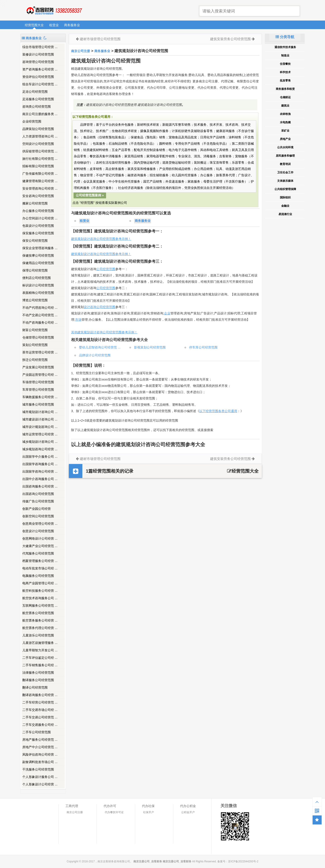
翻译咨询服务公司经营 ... (40, 695)
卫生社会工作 (285, 172)
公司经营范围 (106, 269)
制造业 (285, 56)
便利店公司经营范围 (37, 278)
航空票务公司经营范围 (38, 613)
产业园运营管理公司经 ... (40, 375)
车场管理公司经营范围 (38, 382)
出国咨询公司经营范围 (38, 494)
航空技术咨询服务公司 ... (40, 598)
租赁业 (54, 25)
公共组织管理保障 (285, 189)
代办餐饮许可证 (114, 812)
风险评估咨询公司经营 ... (40, 754)
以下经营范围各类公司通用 (218, 411)
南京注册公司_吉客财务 (54, 10)
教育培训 (285, 164)
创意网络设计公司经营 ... (40, 538)
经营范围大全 (34, 25)
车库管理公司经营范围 (38, 390)
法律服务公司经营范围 (38, 673)
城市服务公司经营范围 (38, 404)
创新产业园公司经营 (37, 509)
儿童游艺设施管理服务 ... (40, 643)
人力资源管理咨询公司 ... (40, 136)
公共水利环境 (285, 147)
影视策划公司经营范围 (150, 347)
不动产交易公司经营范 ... (40, 315)
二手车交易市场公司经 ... (40, 710)
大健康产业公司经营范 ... (40, 546)
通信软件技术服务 (285, 47)
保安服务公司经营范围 (38, 233)
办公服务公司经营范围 (38, 211)
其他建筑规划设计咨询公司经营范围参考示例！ (104, 332)
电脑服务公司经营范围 (38, 576)
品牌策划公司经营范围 (38, 129)
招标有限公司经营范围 (38, 166)
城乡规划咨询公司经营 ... (40, 449)
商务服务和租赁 (285, 89)
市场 (78, 320)
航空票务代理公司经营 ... (40, 628)
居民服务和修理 (285, 156)
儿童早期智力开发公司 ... (40, 650)
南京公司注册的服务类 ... (40, 114)
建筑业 (285, 106)
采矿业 (285, 131)
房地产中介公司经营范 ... (40, 747)
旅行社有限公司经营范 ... (40, 159)
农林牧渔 (285, 114)
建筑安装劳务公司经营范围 (230, 39)
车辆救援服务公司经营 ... (40, 397)
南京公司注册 (81, 51)
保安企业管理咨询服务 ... (40, 248)
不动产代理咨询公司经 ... (40, 308)
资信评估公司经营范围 (38, 77)
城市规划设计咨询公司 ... (40, 412)
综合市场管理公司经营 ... (40, 47)
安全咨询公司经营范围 (38, 196)
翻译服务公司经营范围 (38, 680)
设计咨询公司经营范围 (100, 307)
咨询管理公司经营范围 (38, 62)
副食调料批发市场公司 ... (40, 762)
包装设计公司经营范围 (38, 226)
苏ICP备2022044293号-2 (243, 861)
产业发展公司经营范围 (38, 367)
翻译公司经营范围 (35, 687)
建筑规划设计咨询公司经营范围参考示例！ (101, 239)
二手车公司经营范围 (37, 732)
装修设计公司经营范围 (38, 54)
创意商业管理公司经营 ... (40, 524)
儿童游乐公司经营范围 (38, 635)
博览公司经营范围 (35, 300)
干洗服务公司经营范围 (38, 769)
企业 (167, 313)
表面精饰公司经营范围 (38, 293)
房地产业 (285, 139)
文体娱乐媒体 (285, 181)
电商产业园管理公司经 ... (40, 583)
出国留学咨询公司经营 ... (40, 471)
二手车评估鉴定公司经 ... (40, 658)
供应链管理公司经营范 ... (40, 151)
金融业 (285, 206)
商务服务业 (72, 25)
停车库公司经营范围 (203, 347)
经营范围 (109, 288)
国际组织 (285, 197)
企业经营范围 (32, 121)
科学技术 (285, 72)
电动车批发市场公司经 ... (40, 568)
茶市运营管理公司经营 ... (40, 352)
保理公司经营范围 (35, 270)
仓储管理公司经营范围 (38, 337)
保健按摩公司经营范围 (38, 255)
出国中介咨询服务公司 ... (40, 479)
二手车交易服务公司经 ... (40, 725)
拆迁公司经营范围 (35, 360)
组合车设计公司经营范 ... (40, 84)
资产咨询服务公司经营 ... (40, 69)
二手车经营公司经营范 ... (40, 702)
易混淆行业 (285, 214)
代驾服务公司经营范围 (38, 553)
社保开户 (149, 812)
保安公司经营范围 (35, 241)
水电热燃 (285, 122)
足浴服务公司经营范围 (38, 99)
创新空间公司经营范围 (38, 516)
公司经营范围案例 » (90, 195)
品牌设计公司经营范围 (95, 355)
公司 (100, 288)
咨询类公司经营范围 (37, 107)
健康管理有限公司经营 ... (40, 181)
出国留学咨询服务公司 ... (40, 464)
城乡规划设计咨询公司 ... (40, 442)
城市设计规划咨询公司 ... (40, 427)
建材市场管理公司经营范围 (100, 39)
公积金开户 (188, 812)
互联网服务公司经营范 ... (40, 606)
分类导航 (285, 37)
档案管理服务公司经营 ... (40, 561)
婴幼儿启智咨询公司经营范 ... (100, 347)
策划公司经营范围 (35, 345)
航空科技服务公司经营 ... (40, 591)
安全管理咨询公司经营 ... (40, 188)
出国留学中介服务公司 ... (40, 457)
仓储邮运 (285, 97)
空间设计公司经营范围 (38, 144)
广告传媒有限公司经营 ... (40, 174)
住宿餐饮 (285, 64)
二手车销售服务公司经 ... (40, 665)
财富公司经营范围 (35, 330)
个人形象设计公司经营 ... (40, 784)
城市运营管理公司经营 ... (40, 434)
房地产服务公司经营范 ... (40, 740)
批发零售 (285, 81)
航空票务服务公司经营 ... (40, 620)
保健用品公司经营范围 (38, 263)
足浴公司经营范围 (35, 92)
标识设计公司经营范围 (38, 285)
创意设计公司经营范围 (38, 531)
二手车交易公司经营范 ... (40, 717)
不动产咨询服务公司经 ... (40, 323)
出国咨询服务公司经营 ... (40, 486)
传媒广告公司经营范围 (38, 501)
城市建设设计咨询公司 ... (40, 419)
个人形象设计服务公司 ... (40, 777)
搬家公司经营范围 (35, 203)
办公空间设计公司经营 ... (40, 218)
